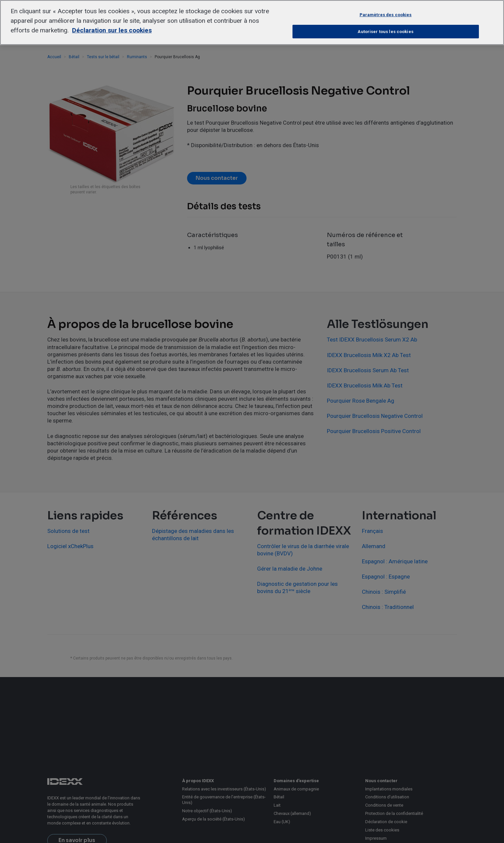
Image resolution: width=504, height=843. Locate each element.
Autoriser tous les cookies (385, 32)
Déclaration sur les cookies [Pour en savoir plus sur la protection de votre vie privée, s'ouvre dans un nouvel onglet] (112, 30)
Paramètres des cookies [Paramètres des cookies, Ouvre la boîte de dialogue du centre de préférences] (386, 15)
